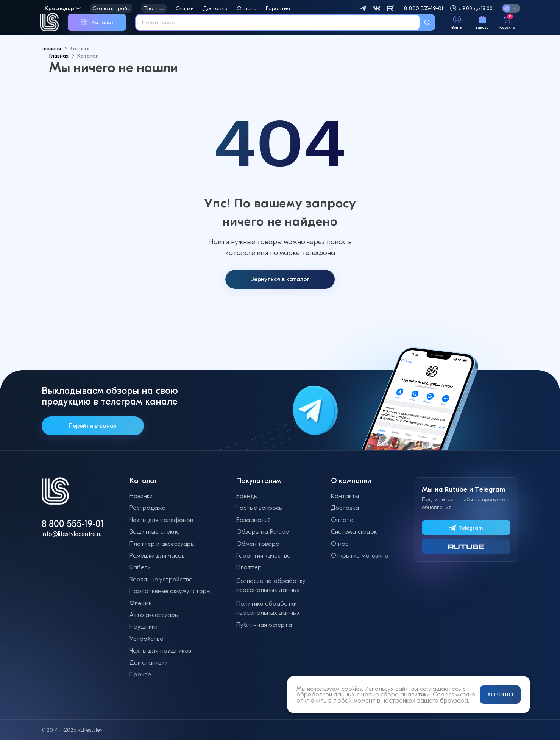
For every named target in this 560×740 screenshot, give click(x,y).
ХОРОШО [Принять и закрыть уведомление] (500, 695)
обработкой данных (326, 694)
